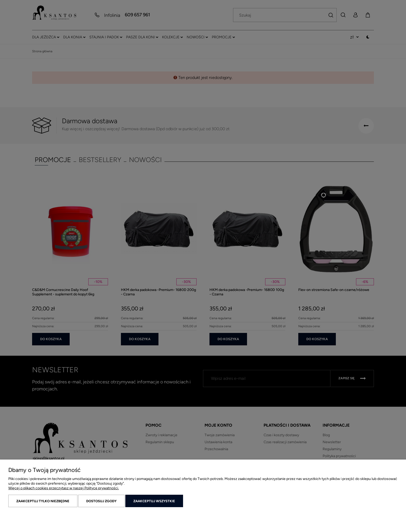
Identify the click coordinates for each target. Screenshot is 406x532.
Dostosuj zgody (101, 501)
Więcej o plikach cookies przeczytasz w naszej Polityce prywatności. (64, 488)
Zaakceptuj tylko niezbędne (43, 501)
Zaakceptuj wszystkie (154, 501)
